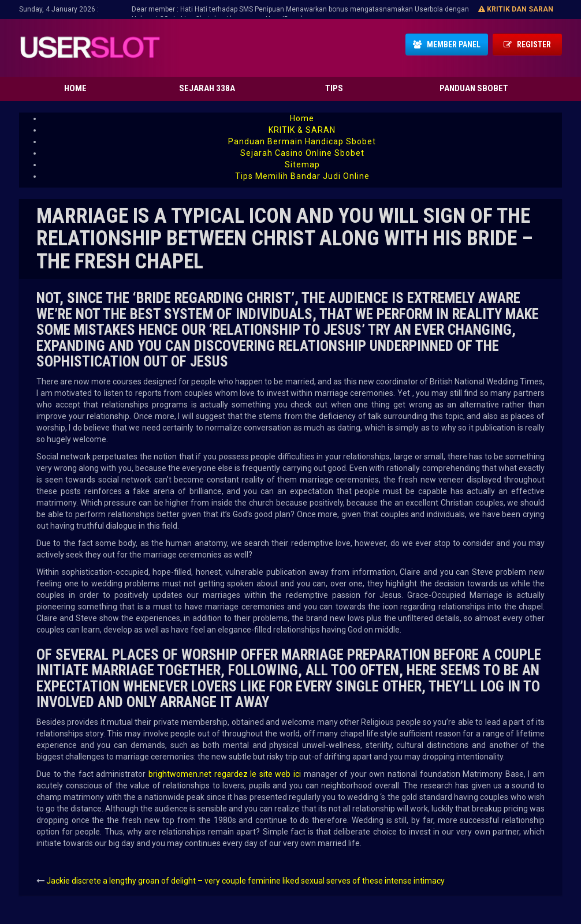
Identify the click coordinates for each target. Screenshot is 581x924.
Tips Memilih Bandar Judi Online (302, 176)
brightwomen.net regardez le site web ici (225, 774)
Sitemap (302, 164)
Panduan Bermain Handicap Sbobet (302, 141)
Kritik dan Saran (516, 9)
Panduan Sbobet (474, 88)
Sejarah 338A (207, 88)
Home (75, 88)
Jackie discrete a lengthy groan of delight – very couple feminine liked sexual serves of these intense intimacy (245, 881)
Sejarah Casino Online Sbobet (302, 153)
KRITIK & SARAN (302, 130)
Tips (334, 88)
